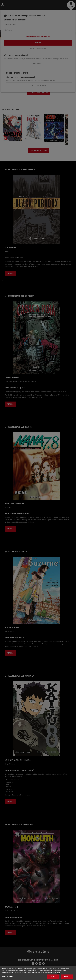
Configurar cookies (37, 973)
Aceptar (53, 977)
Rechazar (67, 977)
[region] (38, 973)
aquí (58, 973)
